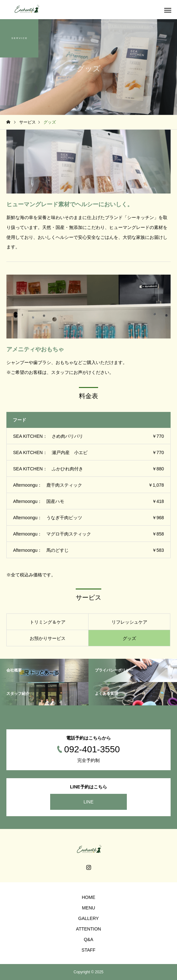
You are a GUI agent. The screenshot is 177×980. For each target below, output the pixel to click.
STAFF (88, 950)
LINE (88, 802)
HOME (88, 897)
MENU (88, 908)
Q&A (88, 939)
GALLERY (88, 918)
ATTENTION (88, 929)
